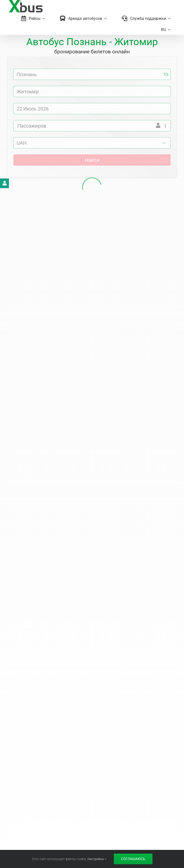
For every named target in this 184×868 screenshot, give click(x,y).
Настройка (97, 859)
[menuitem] (166, 30)
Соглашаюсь (133, 859)
